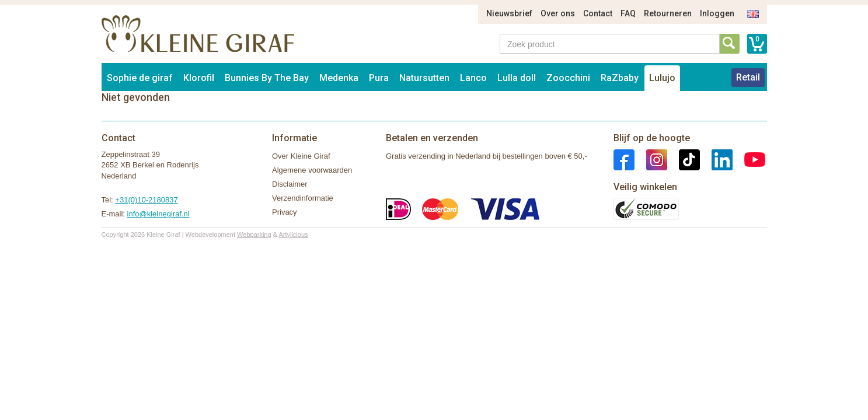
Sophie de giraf (140, 78)
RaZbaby (620, 78)
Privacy (285, 212)
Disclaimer (290, 184)
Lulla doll (517, 78)
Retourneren (668, 13)
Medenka (339, 78)
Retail (748, 77)
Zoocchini (568, 78)
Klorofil (199, 78)
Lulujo (662, 78)
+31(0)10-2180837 (146, 200)
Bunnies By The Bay (267, 78)
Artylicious (293, 235)
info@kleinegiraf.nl (158, 214)
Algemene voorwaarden (312, 170)
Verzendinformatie (303, 198)
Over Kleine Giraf (301, 156)
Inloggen (717, 13)
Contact (598, 13)
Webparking (254, 235)
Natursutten (424, 78)
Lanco (473, 78)
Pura (379, 78)
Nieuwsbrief (509, 13)
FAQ (628, 13)
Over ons (558, 13)
